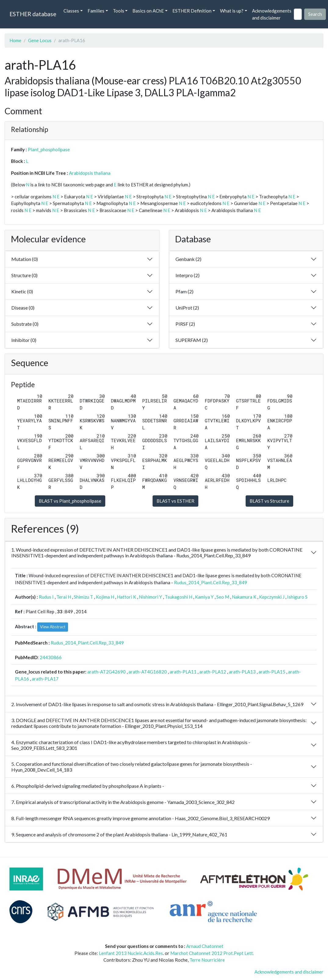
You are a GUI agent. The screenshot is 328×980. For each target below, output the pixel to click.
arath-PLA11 (183, 672)
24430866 (51, 657)
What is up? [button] (232, 11)
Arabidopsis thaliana (90, 173)
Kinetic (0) (22, 291)
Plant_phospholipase (49, 149)
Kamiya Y (204, 597)
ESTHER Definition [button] (192, 11)
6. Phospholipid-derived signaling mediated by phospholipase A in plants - (88, 786)
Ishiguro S (297, 597)
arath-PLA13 (242, 672)
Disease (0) (23, 308)
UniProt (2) (187, 308)
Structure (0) (24, 275)
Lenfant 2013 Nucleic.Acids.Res (131, 953)
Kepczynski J (272, 597)
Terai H (64, 597)
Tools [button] (119, 11)
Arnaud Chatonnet (205, 946)
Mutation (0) (25, 259)
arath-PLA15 (272, 672)
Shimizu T (83, 597)
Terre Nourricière (207, 960)
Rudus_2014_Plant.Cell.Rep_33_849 (211, 582)
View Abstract (53, 627)
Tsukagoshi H (178, 597)
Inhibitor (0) (24, 340)
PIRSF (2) (185, 324)
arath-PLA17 (45, 679)
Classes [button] (71, 11)
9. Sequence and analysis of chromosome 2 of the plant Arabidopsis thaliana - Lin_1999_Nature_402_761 (119, 834)
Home (15, 40)
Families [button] (96, 11)
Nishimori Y (150, 597)
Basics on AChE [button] (148, 11)
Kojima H (105, 597)
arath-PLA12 (213, 672)
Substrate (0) (25, 324)
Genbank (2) (188, 259)
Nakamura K (244, 597)
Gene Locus (40, 40)
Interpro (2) (187, 275)
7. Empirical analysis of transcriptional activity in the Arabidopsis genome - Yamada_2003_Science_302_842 (123, 802)
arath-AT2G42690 (106, 672)
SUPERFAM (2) (192, 340)
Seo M (223, 597)
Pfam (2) (184, 291)
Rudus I (46, 597)
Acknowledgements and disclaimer (272, 14)
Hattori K (126, 597)
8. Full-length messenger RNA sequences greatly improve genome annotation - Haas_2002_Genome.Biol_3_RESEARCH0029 (141, 818)
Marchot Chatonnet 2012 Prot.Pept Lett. (212, 953)
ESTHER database (33, 14)
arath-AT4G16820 (148, 672)
